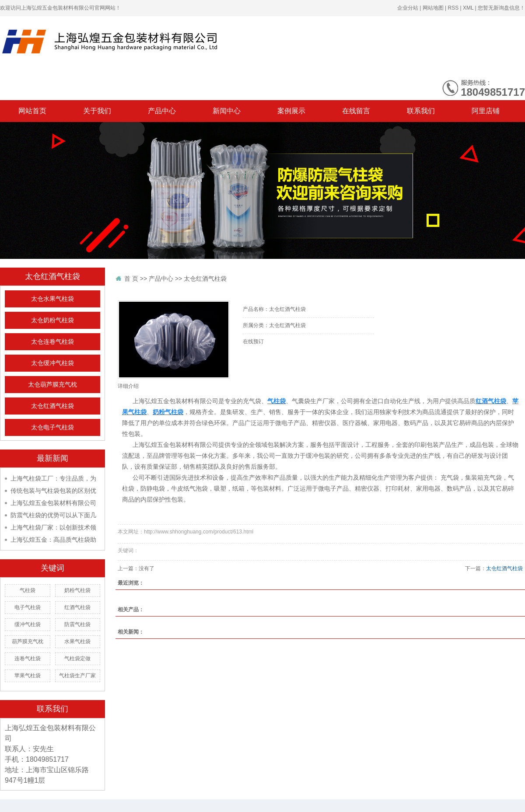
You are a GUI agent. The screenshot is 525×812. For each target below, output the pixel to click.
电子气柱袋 (28, 607)
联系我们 (421, 111)
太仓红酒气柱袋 (52, 406)
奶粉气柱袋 (77, 590)
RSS (453, 8)
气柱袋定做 (77, 659)
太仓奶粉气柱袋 (52, 320)
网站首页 (32, 111)
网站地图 (433, 8)
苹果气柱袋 (28, 676)
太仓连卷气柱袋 (52, 342)
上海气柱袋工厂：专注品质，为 (53, 478)
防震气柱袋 (77, 624)
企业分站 (408, 8)
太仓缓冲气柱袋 (52, 363)
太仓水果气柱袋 (52, 299)
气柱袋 (28, 590)
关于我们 (97, 111)
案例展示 (291, 111)
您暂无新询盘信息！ (501, 8)
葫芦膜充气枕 (28, 641)
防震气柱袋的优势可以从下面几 (53, 515)
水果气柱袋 (77, 641)
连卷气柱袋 (28, 659)
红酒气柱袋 (77, 607)
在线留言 (356, 111)
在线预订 (253, 342)
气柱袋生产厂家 (77, 676)
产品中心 (162, 111)
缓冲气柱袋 (28, 624)
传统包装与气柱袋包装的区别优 (53, 491)
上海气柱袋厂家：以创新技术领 (53, 527)
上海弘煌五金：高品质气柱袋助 (53, 540)
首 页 (131, 279)
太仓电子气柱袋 (52, 427)
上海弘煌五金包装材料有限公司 (53, 503)
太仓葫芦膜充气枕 (52, 385)
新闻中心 (227, 111)
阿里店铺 (486, 111)
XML (468, 8)
